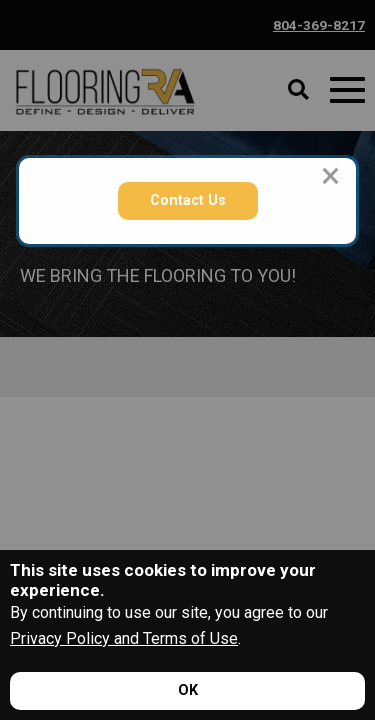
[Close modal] (330, 176)
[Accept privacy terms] (187, 691)
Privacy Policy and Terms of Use (124, 638)
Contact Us (188, 200)
